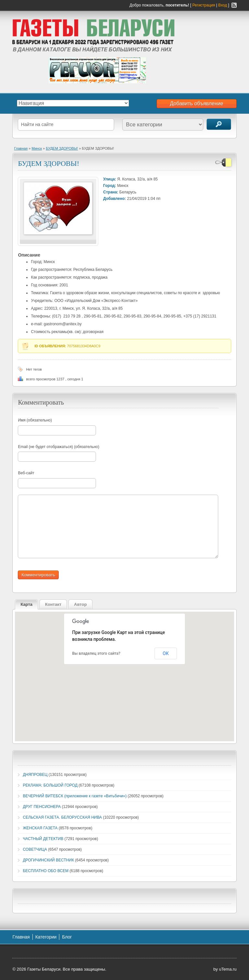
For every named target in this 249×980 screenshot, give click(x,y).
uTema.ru (228, 969)
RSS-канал (234, 5)
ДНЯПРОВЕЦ (35, 775)
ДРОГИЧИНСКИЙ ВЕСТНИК (48, 860)
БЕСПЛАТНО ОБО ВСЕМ (46, 871)
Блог (67, 937)
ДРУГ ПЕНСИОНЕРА (42, 807)
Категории (46, 937)
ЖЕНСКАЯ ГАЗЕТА (40, 828)
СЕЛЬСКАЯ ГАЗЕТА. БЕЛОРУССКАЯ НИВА (62, 817)
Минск (37, 148)
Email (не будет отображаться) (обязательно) (59, 447)
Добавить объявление (196, 104)
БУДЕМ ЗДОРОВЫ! (62, 148)
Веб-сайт (26, 473)
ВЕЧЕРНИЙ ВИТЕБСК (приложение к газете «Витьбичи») (75, 796)
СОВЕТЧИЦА (35, 849)
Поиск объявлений (219, 124)
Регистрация (204, 5)
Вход (223, 5)
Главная (21, 148)
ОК (166, 653)
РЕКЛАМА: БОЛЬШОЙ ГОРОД (50, 785)
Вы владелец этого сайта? (96, 653)
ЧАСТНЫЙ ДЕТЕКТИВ (43, 839)
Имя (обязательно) (35, 420)
